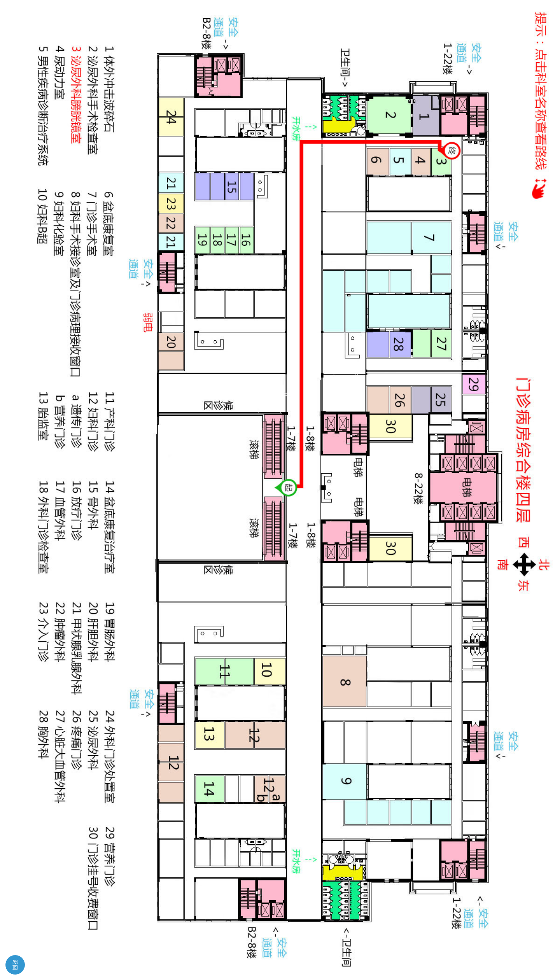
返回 (15, 965)
